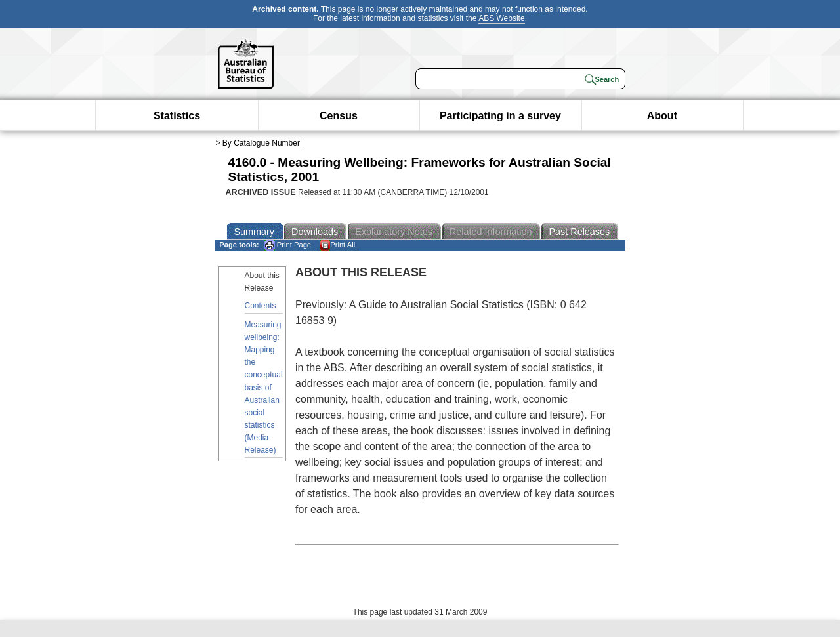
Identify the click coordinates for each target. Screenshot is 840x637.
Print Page (288, 245)
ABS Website (501, 18)
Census (339, 116)
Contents (261, 306)
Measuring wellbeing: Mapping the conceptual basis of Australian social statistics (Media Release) (264, 388)
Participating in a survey (500, 116)
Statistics (177, 116)
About (662, 116)
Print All (337, 245)
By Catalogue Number (261, 143)
